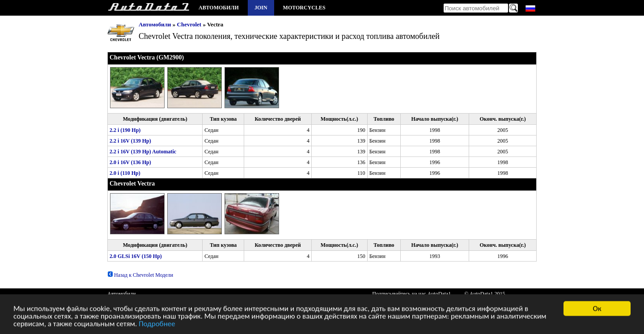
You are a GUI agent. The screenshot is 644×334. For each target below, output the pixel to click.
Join (261, 8)
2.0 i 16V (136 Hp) (130, 162)
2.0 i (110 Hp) (125, 173)
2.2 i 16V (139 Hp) (130, 141)
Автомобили (219, 8)
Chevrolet (189, 24)
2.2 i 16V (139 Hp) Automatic (143, 152)
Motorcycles (304, 8)
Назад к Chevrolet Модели (140, 275)
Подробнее (157, 325)
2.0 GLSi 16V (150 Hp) (136, 256)
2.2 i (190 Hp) (125, 130)
